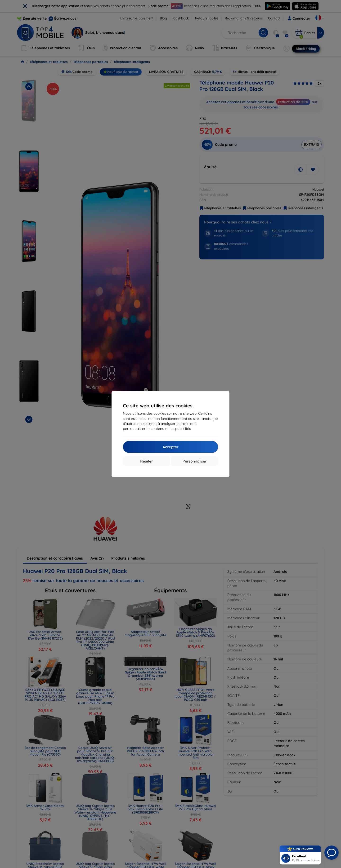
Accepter (171, 447)
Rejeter (146, 461)
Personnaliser (195, 461)
